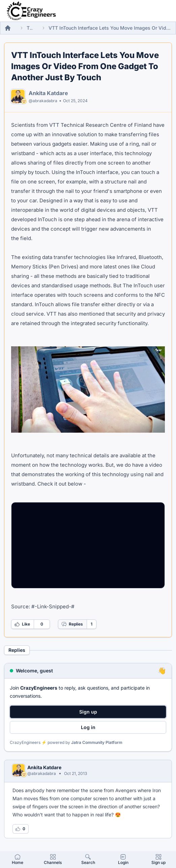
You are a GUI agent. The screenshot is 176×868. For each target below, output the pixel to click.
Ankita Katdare (48, 93)
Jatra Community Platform (97, 742)
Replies (72, 624)
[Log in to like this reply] (21, 829)
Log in (88, 727)
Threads (30, 28)
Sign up (88, 712)
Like (22, 624)
